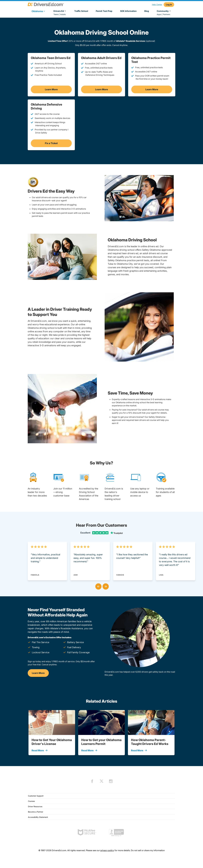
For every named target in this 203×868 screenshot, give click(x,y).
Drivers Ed (60, 11)
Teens (56, 14)
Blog (147, 11)
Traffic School (81, 11)
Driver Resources (35, 806)
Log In (169, 5)
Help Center (157, 4)
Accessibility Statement (38, 817)
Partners (167, 14)
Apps (159, 14)
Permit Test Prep (104, 11)
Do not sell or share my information (148, 850)
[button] (98, 586)
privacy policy (107, 850)
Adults (63, 14)
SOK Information (128, 11)
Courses (31, 801)
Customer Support (36, 796)
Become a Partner (36, 812)
